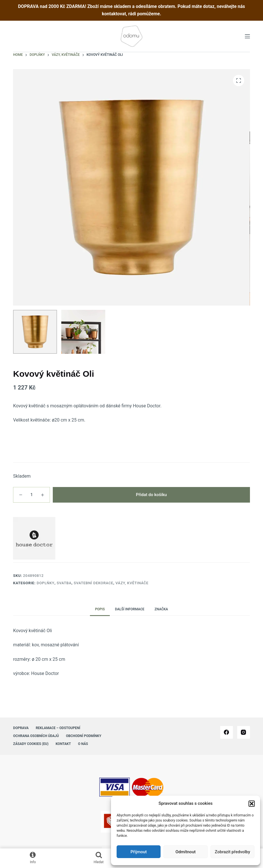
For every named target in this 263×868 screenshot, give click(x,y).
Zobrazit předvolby (233, 852)
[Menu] (247, 36)
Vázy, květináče (132, 583)
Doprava (21, 728)
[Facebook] (227, 732)
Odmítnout (186, 852)
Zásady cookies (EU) (31, 744)
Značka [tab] (161, 609)
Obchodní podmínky (84, 736)
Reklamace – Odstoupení (58, 728)
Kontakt (63, 744)
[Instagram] (244, 732)
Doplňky (46, 583)
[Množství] (31, 495)
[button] (252, 804)
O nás (83, 744)
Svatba (64, 583)
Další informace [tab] (130, 609)
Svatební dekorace (94, 583)
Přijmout (139, 852)
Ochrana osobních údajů (36, 736)
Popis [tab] (100, 609)
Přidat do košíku (151, 495)
